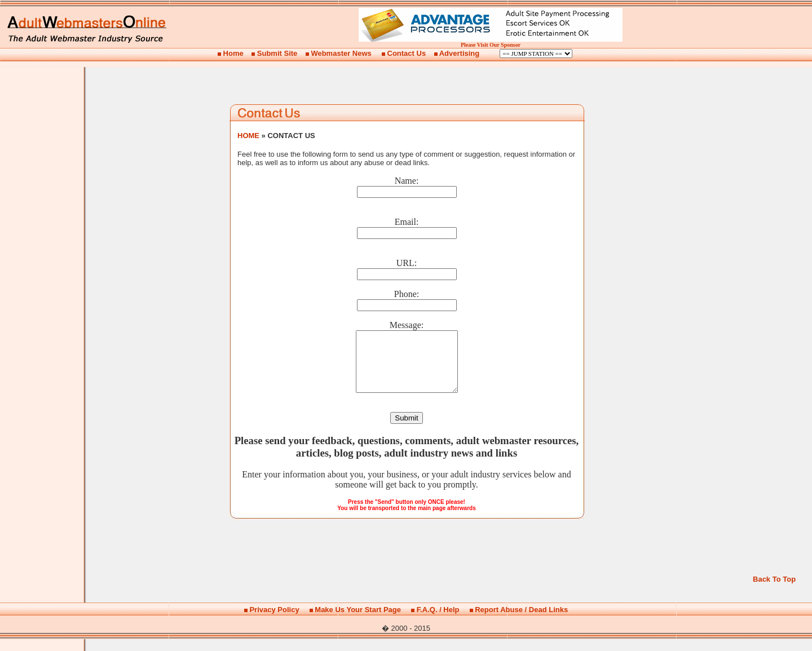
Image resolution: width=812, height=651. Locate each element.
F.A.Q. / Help (438, 621)
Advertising (460, 53)
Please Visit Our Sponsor (491, 45)
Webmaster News (341, 53)
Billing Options (536, 54)
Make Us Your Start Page (358, 621)
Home (233, 53)
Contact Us (407, 53)
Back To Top (774, 591)
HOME (248, 136)
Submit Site (277, 53)
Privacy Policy (274, 621)
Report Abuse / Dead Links (521, 621)
